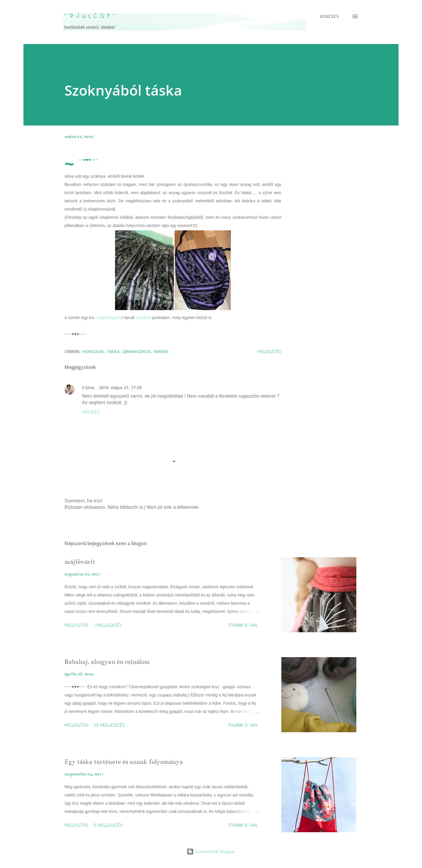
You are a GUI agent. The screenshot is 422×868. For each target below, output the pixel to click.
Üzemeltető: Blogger (211, 851)
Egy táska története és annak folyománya (124, 762)
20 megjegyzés (109, 726)
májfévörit (80, 562)
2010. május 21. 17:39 (120, 388)
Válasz (91, 412)
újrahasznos (136, 351)
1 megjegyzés (108, 626)
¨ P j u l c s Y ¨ (89, 16)
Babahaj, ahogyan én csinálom (107, 662)
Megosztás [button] (269, 352)
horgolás (93, 351)
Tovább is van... (244, 626)
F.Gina (88, 388)
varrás (161, 351)
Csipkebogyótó (109, 318)
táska (113, 351)
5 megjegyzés (108, 826)
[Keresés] (329, 16)
